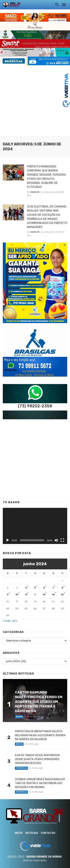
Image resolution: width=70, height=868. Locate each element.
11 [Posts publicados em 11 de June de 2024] (26, 595)
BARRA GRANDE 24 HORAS (44, 857)
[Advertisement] (35, 100)
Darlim (35, 192)
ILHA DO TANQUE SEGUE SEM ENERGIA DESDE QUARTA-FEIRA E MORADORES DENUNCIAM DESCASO (37, 759)
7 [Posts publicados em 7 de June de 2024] (53, 588)
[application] (35, 526)
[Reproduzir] (8, 540)
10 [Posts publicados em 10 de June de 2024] (17, 595)
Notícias (32, 833)
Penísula (21, 768)
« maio (7, 621)
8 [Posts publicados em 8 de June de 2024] (62, 588)
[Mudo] (56, 540)
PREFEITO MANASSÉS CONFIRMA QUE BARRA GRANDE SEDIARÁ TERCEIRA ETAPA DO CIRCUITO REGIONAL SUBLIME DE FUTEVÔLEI (46, 177)
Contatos (48, 833)
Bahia (19, 717)
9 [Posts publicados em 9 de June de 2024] (8, 595)
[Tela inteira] (62, 540)
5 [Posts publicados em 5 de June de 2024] (35, 588)
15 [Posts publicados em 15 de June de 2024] (62, 595)
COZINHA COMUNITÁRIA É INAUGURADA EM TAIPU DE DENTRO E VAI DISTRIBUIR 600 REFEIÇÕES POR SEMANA (40, 783)
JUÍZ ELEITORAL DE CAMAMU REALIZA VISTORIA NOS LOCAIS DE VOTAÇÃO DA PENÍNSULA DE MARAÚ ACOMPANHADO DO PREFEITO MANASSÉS (47, 217)
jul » (15, 621)
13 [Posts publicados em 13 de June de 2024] (44, 595)
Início (19, 833)
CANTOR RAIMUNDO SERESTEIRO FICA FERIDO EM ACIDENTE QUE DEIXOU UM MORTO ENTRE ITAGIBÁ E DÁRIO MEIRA (39, 702)
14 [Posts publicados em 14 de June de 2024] (53, 595)
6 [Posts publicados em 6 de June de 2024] (44, 588)
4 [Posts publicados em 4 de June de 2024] (26, 588)
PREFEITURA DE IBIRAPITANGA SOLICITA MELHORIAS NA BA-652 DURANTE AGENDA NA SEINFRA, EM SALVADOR (40, 735)
